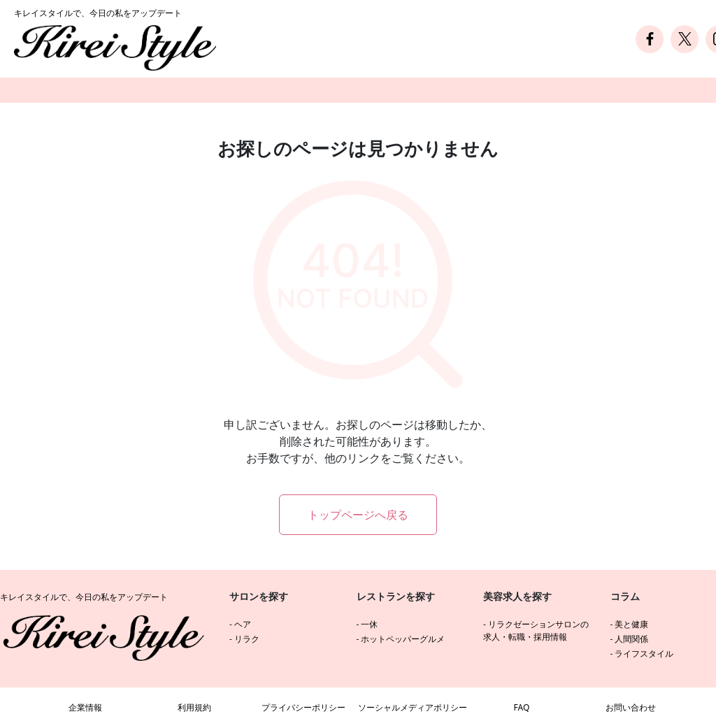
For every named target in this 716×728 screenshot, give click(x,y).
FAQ (522, 707)
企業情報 (85, 707)
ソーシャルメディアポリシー (413, 707)
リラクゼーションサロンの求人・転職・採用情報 (536, 630)
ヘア (243, 624)
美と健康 (631, 624)
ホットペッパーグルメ (403, 639)
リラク (247, 639)
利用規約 (194, 707)
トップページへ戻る (358, 515)
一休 (369, 624)
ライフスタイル (644, 654)
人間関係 (631, 639)
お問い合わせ (631, 707)
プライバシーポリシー (303, 707)
